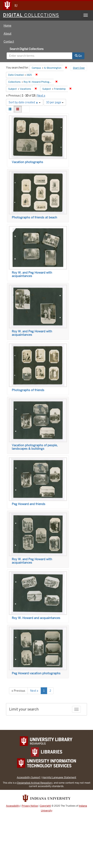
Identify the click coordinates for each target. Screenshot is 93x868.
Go (78, 56)
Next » (41, 96)
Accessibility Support (29, 777)
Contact (9, 42)
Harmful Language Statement (59, 777)
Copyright (45, 806)
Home (7, 26)
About (7, 34)
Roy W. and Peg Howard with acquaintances (32, 274)
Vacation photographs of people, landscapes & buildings (35, 447)
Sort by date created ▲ (25, 102)
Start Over (79, 68)
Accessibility (13, 806)
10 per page (55, 102)
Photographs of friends (28, 390)
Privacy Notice (30, 806)
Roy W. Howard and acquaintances (36, 618)
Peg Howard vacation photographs (36, 673)
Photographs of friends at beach (34, 217)
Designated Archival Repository (35, 783)
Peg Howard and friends (29, 504)
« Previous (18, 691)
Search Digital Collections (27, 49)
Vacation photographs (27, 162)
